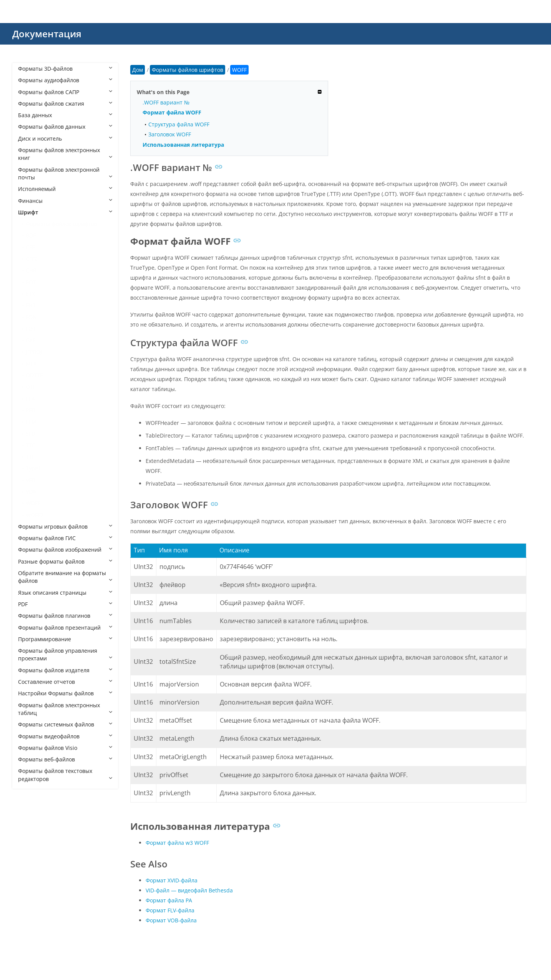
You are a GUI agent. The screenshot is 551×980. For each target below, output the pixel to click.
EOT (31, 282)
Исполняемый (65, 189)
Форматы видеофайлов (65, 736)
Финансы (65, 201)
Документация (47, 34)
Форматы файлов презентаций (65, 628)
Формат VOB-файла (171, 920)
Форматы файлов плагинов (65, 616)
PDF (65, 604)
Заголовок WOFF (170, 134)
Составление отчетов (65, 682)
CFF (30, 247)
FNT (31, 305)
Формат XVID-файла (172, 880)
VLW (31, 492)
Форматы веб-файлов (65, 759)
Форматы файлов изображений (65, 550)
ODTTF (34, 375)
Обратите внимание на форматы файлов (65, 577)
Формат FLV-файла (170, 910)
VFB (30, 480)
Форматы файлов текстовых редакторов (65, 775)
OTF (31, 387)
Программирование (65, 639)
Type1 (33, 468)
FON (31, 317)
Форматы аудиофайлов (65, 80)
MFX (31, 364)
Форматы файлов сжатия (65, 104)
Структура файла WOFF (179, 124)
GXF (31, 340)
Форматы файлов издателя (65, 670)
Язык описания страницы (65, 593)
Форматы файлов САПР (65, 92)
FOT (31, 329)
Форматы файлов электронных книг (65, 154)
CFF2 (32, 259)
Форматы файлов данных (65, 127)
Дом (138, 70)
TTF (30, 457)
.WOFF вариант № (166, 102)
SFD (31, 434)
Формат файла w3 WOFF (177, 843)
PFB (30, 410)
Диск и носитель (65, 138)
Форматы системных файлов (65, 724)
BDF (31, 235)
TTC (31, 445)
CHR (31, 270)
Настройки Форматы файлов (65, 693)
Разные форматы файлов (65, 561)
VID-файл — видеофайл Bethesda (189, 890)
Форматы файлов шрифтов (61, 224)
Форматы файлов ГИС (65, 538)
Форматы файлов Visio (65, 748)
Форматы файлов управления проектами (65, 654)
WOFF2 (35, 515)
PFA (30, 399)
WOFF (33, 503)
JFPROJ (34, 352)
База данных (65, 115)
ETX (30, 294)
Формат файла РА (169, 900)
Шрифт (65, 212)
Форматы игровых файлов (65, 526)
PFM (31, 422)
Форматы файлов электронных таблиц (65, 709)
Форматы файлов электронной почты (65, 173)
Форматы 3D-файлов (65, 69)
